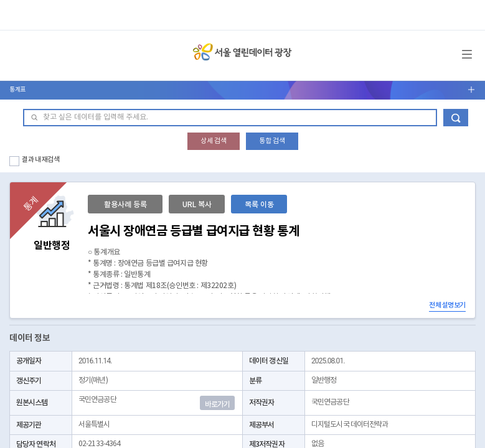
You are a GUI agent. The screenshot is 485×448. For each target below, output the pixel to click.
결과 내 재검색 (41, 160)
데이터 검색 (456, 118)
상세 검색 (214, 141)
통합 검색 (272, 141)
